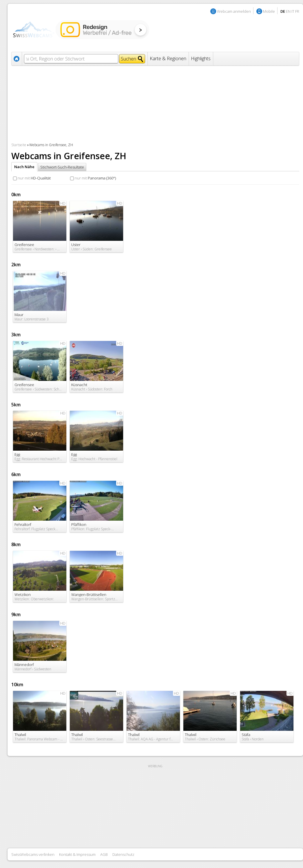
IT (293, 11)
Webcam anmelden (234, 11)
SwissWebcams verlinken (33, 854)
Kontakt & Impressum (77, 854)
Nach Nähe (24, 167)
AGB (104, 854)
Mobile (269, 11)
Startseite (19, 145)
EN (288, 11)
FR (297, 11)
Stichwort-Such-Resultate (62, 167)
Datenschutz (123, 854)
